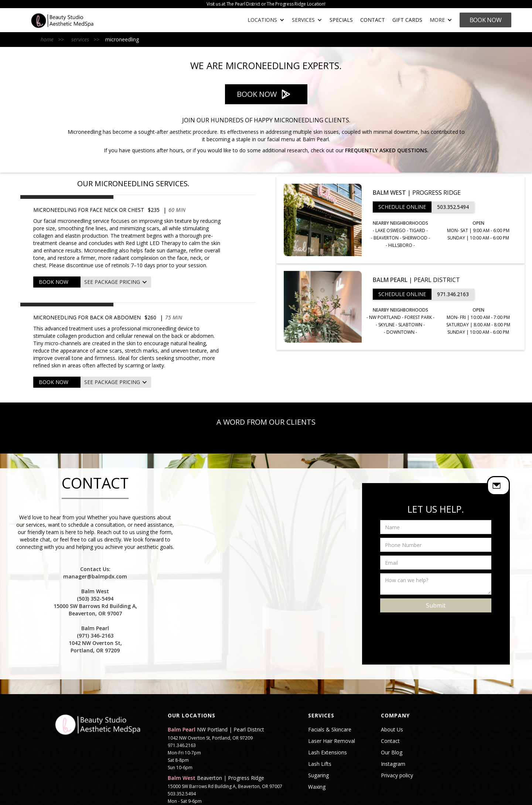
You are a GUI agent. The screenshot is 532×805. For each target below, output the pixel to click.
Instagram (393, 764)
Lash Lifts (320, 764)
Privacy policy (397, 775)
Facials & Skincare (330, 730)
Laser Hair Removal (332, 741)
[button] (266, 20)
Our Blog (392, 753)
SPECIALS (341, 20)
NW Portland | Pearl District (216, 730)
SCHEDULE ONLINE (402, 207)
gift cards (407, 20)
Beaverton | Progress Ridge (216, 778)
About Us (392, 730)
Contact (373, 20)
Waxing (317, 787)
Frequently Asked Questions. (387, 150)
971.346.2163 (453, 294)
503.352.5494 (453, 207)
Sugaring (318, 775)
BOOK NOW (54, 282)
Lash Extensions (328, 753)
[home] (70, 20)
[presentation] (436, 627)
